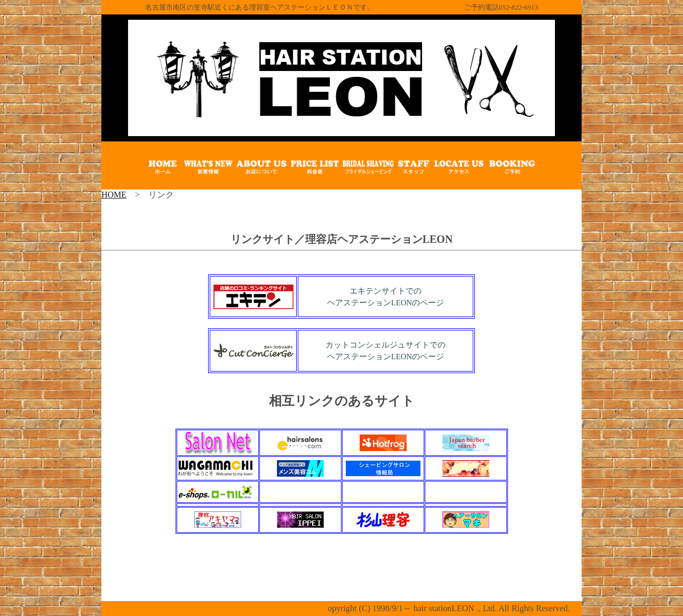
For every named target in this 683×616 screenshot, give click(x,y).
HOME (114, 195)
